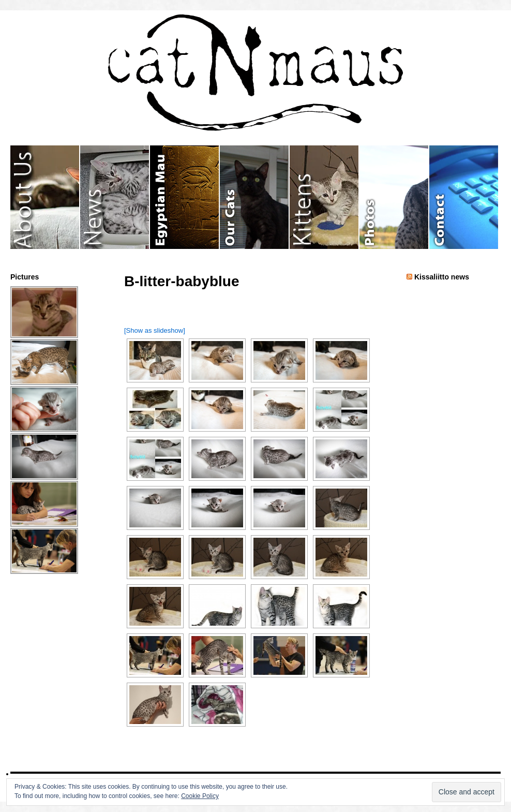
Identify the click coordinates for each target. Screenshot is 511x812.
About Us (45, 197)
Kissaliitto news (442, 277)
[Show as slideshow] (155, 330)
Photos (394, 197)
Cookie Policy (200, 796)
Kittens (325, 197)
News (115, 197)
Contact (464, 197)
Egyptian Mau (185, 197)
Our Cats (255, 197)
